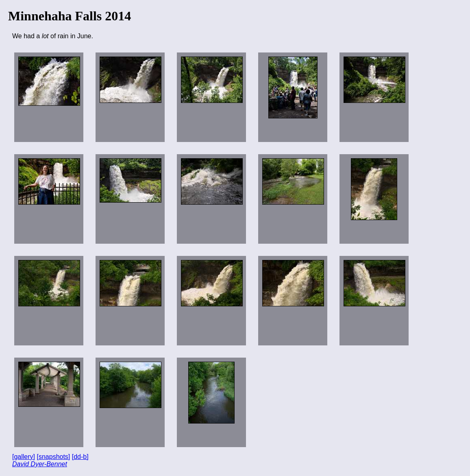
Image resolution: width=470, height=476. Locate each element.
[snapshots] (53, 457)
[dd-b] (80, 457)
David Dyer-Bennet (40, 464)
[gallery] (24, 457)
